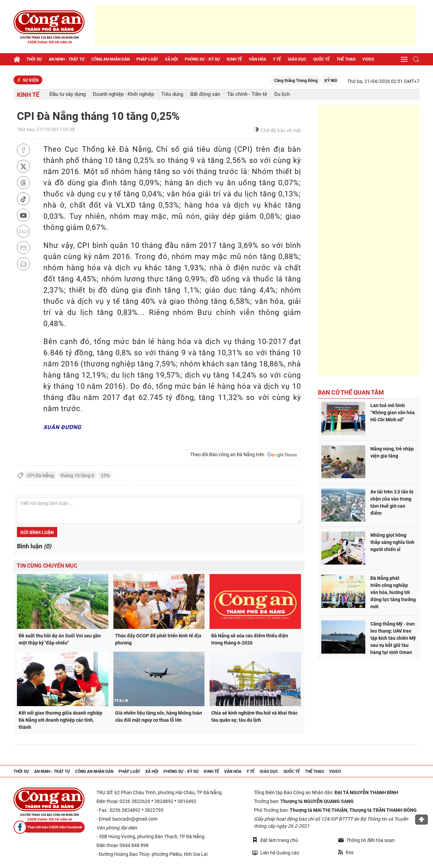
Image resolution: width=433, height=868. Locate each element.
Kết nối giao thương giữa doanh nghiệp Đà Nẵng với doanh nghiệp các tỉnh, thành (60, 720)
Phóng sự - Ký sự (202, 59)
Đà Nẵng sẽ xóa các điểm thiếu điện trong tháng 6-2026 (250, 639)
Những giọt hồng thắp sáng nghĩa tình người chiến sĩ (392, 542)
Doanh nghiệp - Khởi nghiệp (123, 94)
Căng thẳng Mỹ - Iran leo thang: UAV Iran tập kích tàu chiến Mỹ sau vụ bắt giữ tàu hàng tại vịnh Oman (393, 638)
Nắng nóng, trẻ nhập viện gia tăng (392, 452)
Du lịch (282, 94)
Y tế (277, 59)
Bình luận (34, 546)
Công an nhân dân (111, 59)
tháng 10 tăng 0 (77, 475)
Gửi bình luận (37, 532)
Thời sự (34, 59)
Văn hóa (257, 59)
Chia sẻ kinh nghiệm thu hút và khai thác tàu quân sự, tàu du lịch (254, 716)
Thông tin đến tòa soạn (366, 840)
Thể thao (346, 59)
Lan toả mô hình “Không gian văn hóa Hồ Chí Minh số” (393, 412)
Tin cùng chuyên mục (47, 566)
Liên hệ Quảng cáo (276, 853)
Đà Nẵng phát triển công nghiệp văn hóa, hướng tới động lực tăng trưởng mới (393, 592)
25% (105, 475)
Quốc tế (321, 59)
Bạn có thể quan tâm (351, 392)
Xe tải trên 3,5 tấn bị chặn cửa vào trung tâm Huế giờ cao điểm (392, 502)
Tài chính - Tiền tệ (247, 94)
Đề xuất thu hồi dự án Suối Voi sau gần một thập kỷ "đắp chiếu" (60, 639)
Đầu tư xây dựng (68, 94)
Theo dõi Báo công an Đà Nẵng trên (244, 455)
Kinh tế (234, 59)
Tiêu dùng (172, 94)
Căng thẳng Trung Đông (302, 81)
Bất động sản (205, 94)
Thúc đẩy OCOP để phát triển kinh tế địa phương (158, 639)
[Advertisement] (256, 25)
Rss (346, 852)
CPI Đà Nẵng (40, 475)
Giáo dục (297, 59)
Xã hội (171, 59)
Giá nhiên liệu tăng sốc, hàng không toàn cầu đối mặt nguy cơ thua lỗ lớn (159, 716)
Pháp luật (147, 59)
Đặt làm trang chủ (275, 840)
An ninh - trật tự (67, 59)
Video (368, 59)
